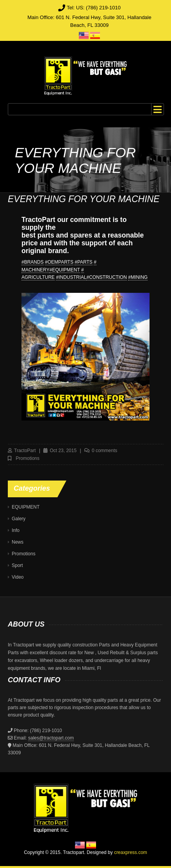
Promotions (28, 458)
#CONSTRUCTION (107, 277)
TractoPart (25, 451)
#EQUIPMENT (65, 270)
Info (16, 530)
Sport (17, 565)
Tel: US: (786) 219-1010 (94, 8)
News (18, 542)
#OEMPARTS (59, 262)
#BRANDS (33, 262)
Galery (19, 519)
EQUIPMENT (26, 507)
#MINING (138, 277)
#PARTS (84, 262)
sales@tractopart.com (51, 738)
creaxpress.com (131, 852)
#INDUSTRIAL (71, 277)
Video (18, 577)
